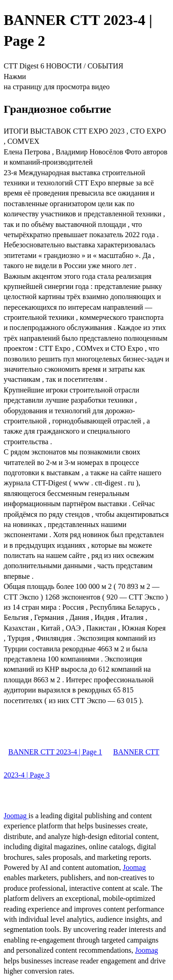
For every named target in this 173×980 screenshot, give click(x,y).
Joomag (16, 816)
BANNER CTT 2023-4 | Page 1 (55, 752)
